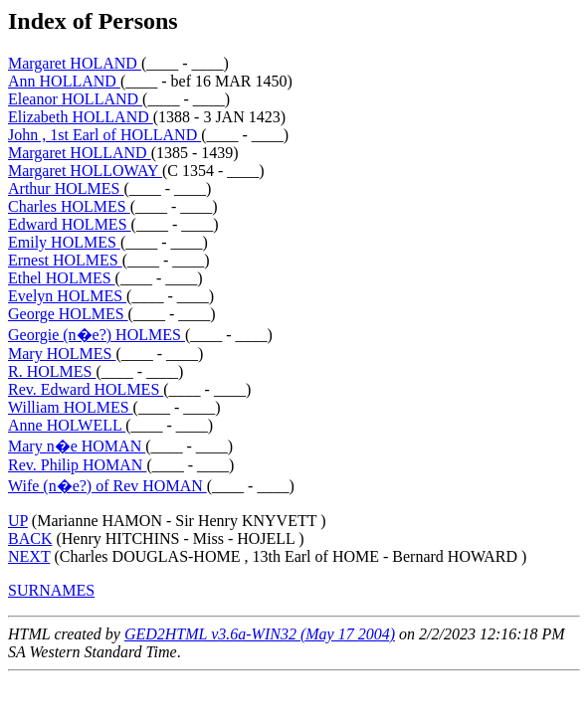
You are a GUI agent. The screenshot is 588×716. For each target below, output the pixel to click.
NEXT (29, 556)
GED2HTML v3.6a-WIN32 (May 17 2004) (260, 634)
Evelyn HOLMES (67, 296)
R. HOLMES (52, 371)
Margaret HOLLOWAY (85, 171)
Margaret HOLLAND (80, 153)
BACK (30, 538)
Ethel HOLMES (62, 278)
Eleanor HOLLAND (75, 99)
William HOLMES (71, 407)
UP (18, 521)
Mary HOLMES (62, 354)
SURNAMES (51, 590)
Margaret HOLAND (75, 63)
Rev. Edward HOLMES (86, 389)
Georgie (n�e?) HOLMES (97, 335)
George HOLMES (68, 314)
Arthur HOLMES (66, 188)
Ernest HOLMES (65, 260)
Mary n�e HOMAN (77, 446)
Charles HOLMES (69, 206)
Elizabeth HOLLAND (81, 117)
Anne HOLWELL (67, 425)
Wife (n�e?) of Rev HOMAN (107, 486)
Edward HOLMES (70, 224)
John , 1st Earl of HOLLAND (104, 135)
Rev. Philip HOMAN (77, 465)
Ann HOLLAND (64, 81)
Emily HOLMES (64, 242)
